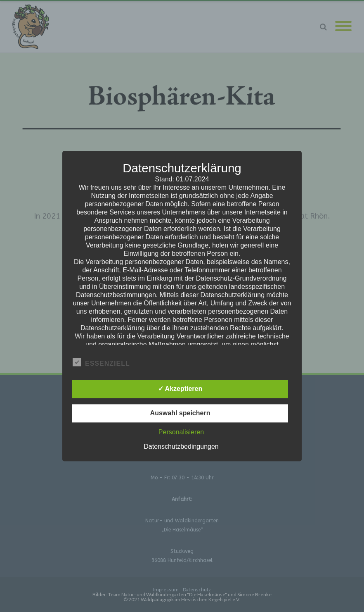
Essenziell (101, 362)
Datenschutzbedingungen (181, 446)
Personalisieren (181, 432)
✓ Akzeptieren (180, 389)
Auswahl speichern (180, 413)
